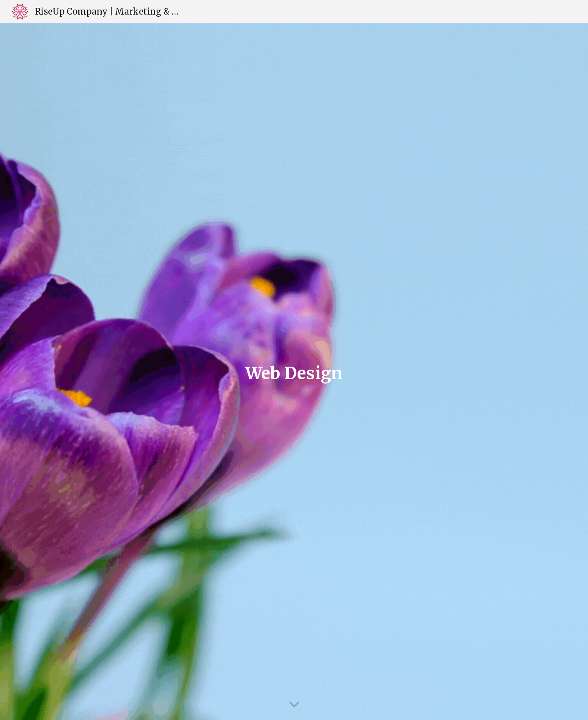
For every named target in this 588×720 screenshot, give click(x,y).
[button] (294, 705)
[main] (294, 372)
